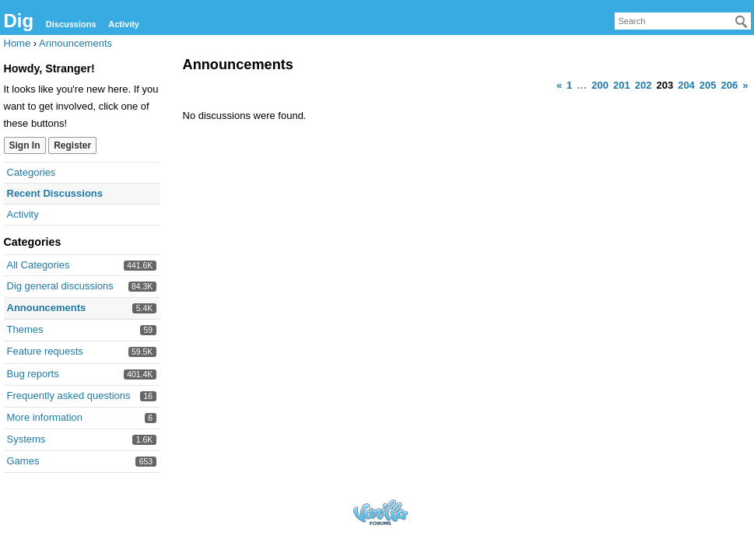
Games (23, 461)
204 (686, 85)
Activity (124, 24)
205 (708, 85)
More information (45, 417)
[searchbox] (683, 21)
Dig (19, 21)
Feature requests (45, 351)
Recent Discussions (55, 193)
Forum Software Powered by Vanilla (381, 512)
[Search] (742, 22)
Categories (32, 172)
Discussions (71, 24)
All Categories (39, 265)
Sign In (25, 145)
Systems (26, 439)
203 (665, 85)
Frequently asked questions (69, 395)
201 (622, 85)
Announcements (47, 308)
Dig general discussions (60, 286)
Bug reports (33, 374)
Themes (25, 329)
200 (600, 85)
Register (72, 145)
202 (644, 85)
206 (730, 85)
